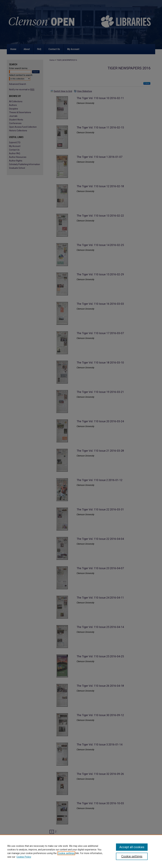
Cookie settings (66, 853)
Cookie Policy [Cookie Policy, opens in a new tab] (24, 857)
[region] (81, 851)
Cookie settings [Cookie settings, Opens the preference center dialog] (132, 856)
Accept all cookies (132, 847)
